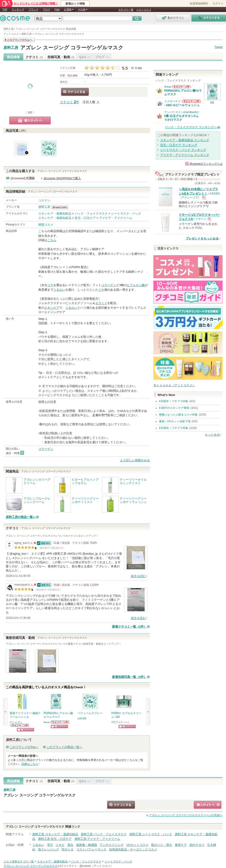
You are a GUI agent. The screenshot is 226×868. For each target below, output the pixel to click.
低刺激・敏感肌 (87, 845)
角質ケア (181, 845)
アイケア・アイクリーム (116, 218)
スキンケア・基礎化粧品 (55, 214)
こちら (52, 240)
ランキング (18, 9)
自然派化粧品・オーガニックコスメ (133, 849)
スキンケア (52, 308)
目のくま (68, 849)
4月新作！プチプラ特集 (174, 401)
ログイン (218, 3)
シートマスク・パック (126, 214)
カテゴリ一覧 (126, 10)
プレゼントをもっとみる (202, 238)
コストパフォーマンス (91, 849)
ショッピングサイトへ (25, 730)
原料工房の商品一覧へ (21, 517)
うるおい (59, 290)
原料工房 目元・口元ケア (55, 839)
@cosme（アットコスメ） (96, 866)
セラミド (101, 303)
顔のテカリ (197, 845)
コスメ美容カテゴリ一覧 (19, 862)
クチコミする (75, 92)
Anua (46, 722)
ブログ (46, 9)
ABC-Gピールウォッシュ (183, 105)
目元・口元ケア (85, 218)
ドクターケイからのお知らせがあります (191, 101)
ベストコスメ (144, 10)
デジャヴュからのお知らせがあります (20, 725)
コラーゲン (109, 285)
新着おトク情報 (75, 4)
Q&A (57, 9)
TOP (5, 9)
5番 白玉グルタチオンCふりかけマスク (181, 118)
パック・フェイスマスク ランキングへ (191, 127)
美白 (70, 845)
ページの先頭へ (186, 815)
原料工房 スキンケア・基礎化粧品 (55, 834)
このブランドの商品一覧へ (64, 747)
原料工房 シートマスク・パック (151, 834)
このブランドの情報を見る (19, 40)
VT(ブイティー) (120, 722)
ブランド (33, 9)
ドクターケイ (172, 101)
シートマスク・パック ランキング (183, 150)
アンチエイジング (112, 845)
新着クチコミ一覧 (129, 627)
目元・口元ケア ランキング (179, 145)
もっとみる (212, 435)
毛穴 (50, 845)
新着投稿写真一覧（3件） (129, 677)
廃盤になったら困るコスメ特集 (178, 415)
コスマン (44, 200)
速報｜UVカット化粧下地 (175, 421)
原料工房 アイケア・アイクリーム (97, 839)
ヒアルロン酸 (136, 285)
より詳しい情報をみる (135, 460)
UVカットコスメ (137, 845)
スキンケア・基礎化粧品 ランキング (185, 140)
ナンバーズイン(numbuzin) (181, 112)
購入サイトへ (30, 120)
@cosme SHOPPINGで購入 (62, 178)
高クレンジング (49, 849)
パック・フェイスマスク (91, 214)
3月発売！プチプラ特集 (174, 428)
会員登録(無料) (199, 3)
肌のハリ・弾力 (162, 845)
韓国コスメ (46, 225)
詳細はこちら (30, 764)
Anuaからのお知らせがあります (60, 722)
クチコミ (34, 57)
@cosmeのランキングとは (206, 164)
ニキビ (60, 845)
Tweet (219, 47)
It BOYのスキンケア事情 (174, 408)
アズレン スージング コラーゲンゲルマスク (72, 48)
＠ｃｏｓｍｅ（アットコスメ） (174, 385)
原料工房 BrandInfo (61, 207)
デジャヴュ (16, 722)
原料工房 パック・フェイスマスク (104, 834)
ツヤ (50, 285)
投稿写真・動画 (61, 57)
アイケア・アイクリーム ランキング (185, 155)
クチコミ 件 (70, 102)
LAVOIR (82, 718)
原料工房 (11, 48)
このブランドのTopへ (24, 747)
